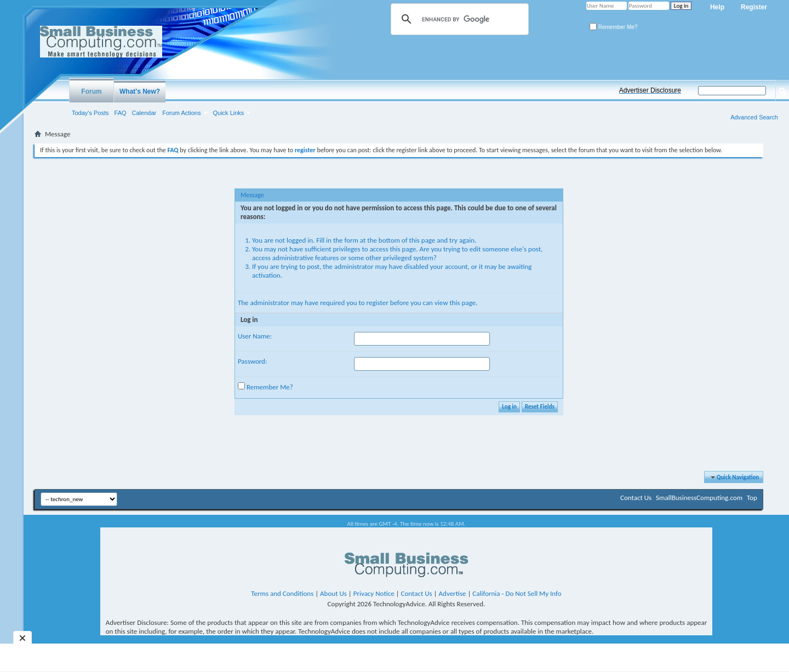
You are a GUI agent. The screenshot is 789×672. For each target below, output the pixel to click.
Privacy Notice (374, 593)
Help (717, 7)
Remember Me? (613, 27)
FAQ (121, 113)
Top (752, 498)
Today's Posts (90, 113)
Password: (252, 361)
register (378, 303)
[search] (458, 19)
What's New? (140, 91)
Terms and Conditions (282, 593)
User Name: (255, 336)
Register (754, 7)
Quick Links (229, 113)
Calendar (144, 113)
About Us (333, 593)
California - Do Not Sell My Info (517, 593)
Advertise (453, 593)
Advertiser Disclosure (650, 90)
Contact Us (636, 498)
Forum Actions (181, 113)
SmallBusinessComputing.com (699, 498)
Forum (91, 91)
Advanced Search (754, 117)
